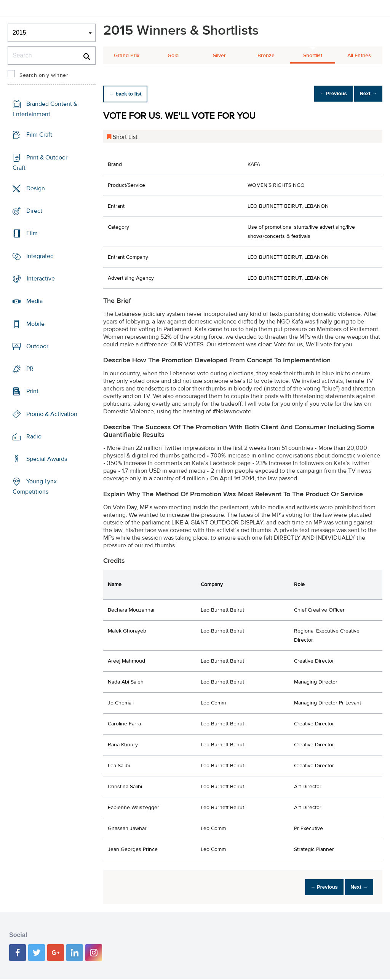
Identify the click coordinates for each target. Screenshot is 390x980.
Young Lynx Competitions (35, 487)
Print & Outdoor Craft (40, 163)
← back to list (129, 94)
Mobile (35, 323)
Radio (34, 437)
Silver (219, 56)
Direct (34, 211)
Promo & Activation (52, 414)
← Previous (323, 94)
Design (36, 188)
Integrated (40, 256)
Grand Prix (127, 56)
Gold (173, 56)
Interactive (41, 279)
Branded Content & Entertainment (45, 109)
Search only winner (44, 75)
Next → (365, 94)
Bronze (266, 56)
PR (30, 369)
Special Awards (47, 459)
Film (32, 233)
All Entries (359, 56)
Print (32, 391)
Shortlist (313, 56)
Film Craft (39, 135)
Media (34, 301)
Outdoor (37, 346)
